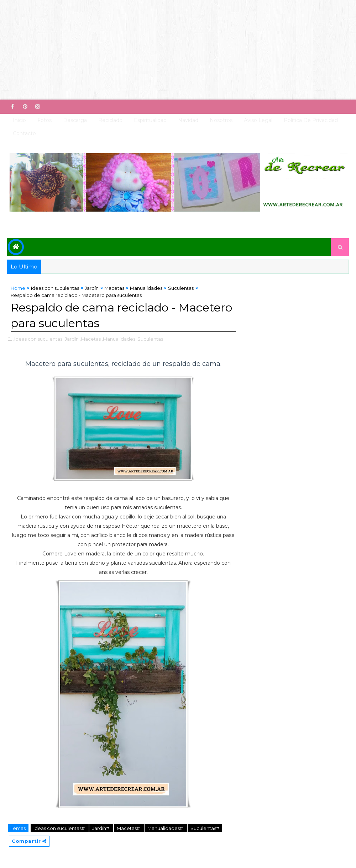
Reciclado (110, 120)
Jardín (92, 288)
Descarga (75, 120)
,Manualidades (119, 339)
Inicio (19, 120)
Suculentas (181, 288)
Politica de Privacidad (311, 120)
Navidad (188, 120)
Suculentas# (205, 828)
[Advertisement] (178, 50)
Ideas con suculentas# (60, 828)
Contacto (24, 133)
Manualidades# (166, 828)
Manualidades (146, 288)
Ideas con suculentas (55, 288)
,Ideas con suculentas (38, 339)
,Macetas (90, 339)
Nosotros (221, 120)
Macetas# (129, 828)
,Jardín (71, 339)
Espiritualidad (150, 120)
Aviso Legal (258, 120)
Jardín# (101, 828)
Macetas (114, 288)
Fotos (44, 120)
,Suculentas (150, 339)
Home (18, 288)
